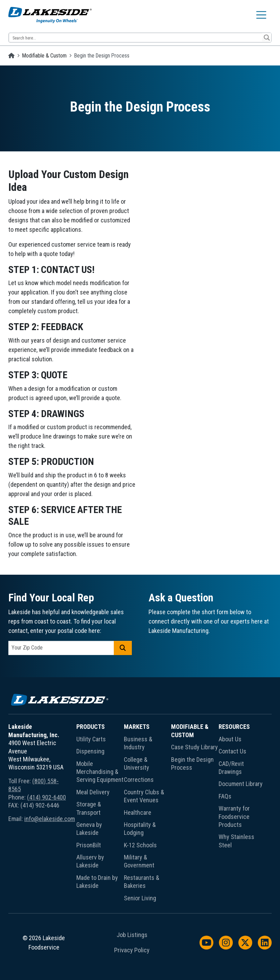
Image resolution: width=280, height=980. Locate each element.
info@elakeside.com (50, 819)
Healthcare (138, 813)
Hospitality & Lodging (140, 829)
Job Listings (132, 935)
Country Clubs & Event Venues (144, 796)
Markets (137, 727)
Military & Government (139, 861)
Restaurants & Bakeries (142, 882)
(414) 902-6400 (46, 797)
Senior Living (140, 898)
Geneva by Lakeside (89, 829)
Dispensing (90, 751)
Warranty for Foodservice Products (234, 816)
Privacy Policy (132, 950)
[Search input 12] (136, 38)
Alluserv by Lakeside (90, 861)
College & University (137, 763)
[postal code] (61, 648)
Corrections (139, 780)
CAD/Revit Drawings (231, 768)
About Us (230, 739)
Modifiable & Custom (44, 56)
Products (91, 727)
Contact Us (232, 751)
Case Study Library (194, 747)
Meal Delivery (93, 792)
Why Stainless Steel (236, 841)
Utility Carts (91, 739)
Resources (234, 727)
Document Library (241, 784)
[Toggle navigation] (261, 15)
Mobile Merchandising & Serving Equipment (100, 772)
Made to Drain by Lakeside (97, 882)
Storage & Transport (89, 808)
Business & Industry (138, 743)
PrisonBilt (89, 845)
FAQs (225, 796)
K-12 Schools (140, 845)
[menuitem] (100, 814)
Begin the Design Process (192, 763)
